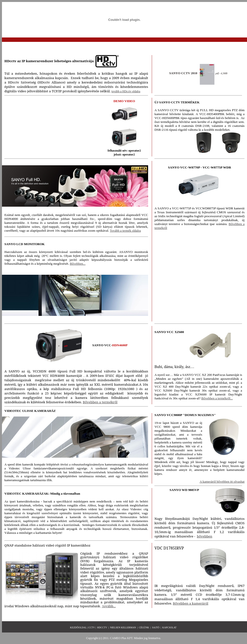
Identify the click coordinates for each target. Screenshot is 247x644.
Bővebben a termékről (100, 402)
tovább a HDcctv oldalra (126, 91)
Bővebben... (78, 264)
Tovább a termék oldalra (125, 231)
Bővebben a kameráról (190, 603)
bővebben (205, 536)
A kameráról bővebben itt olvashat (222, 482)
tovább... (109, 606)
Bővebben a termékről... (217, 398)
